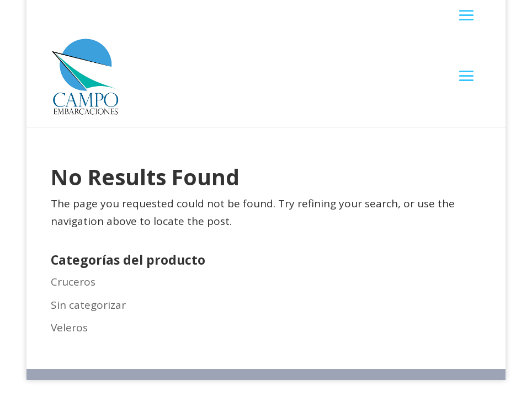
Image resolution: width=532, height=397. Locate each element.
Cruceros (73, 282)
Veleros (69, 328)
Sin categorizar (88, 305)
